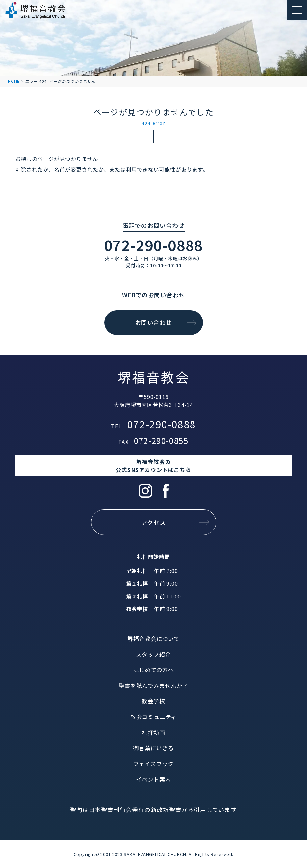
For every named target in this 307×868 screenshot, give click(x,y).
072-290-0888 (154, 245)
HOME (14, 81)
